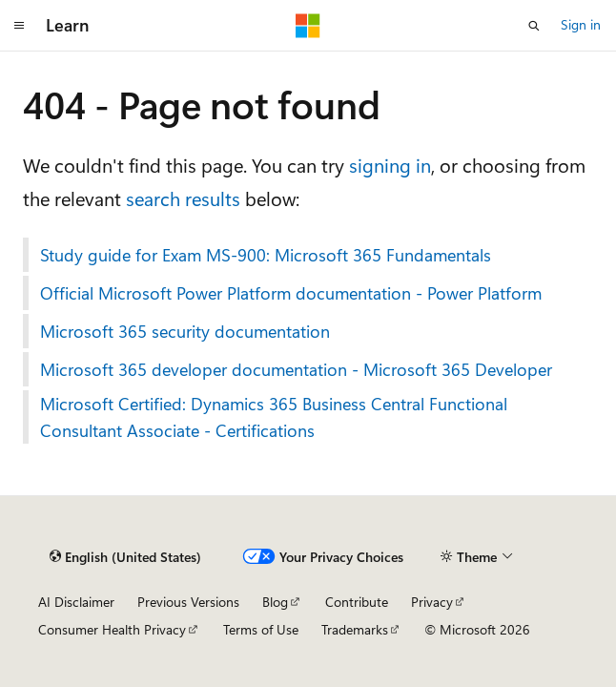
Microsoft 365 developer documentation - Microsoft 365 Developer (296, 369)
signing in (390, 165)
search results (183, 198)
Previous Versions (188, 602)
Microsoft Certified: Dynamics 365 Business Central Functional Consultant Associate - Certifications (274, 417)
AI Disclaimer (76, 602)
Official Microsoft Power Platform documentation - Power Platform (291, 293)
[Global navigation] (19, 26)
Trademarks (355, 629)
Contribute (357, 602)
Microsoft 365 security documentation (185, 331)
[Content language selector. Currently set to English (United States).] (125, 557)
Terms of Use (261, 629)
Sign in (581, 24)
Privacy (432, 602)
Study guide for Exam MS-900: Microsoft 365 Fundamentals (266, 255)
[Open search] (534, 26)
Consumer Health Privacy (112, 629)
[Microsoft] (308, 26)
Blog (275, 602)
